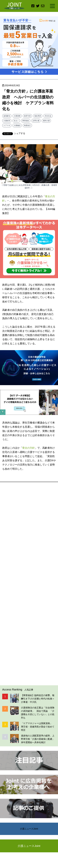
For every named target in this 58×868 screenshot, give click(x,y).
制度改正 (27, 125)
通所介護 (46, 121)
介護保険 (17, 116)
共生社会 (48, 116)
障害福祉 (26, 121)
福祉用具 (38, 116)
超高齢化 (7, 116)
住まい (16, 121)
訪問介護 (36, 121)
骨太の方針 (29, 448)
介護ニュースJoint (29, 829)
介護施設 (17, 125)
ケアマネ (7, 125)
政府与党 (27, 116)
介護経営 (7, 121)
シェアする (20, 133)
